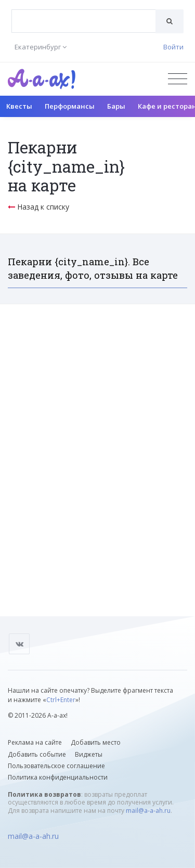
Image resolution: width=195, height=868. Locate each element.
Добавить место (96, 742)
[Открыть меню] (178, 79)
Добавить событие (37, 754)
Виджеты (89, 754)
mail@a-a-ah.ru (148, 811)
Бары (116, 106)
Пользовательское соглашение (56, 766)
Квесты (19, 106)
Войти (173, 47)
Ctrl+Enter (61, 700)
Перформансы (70, 106)
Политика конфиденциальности (58, 777)
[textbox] (84, 14)
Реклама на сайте (35, 742)
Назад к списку (38, 207)
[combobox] (84, 21)
